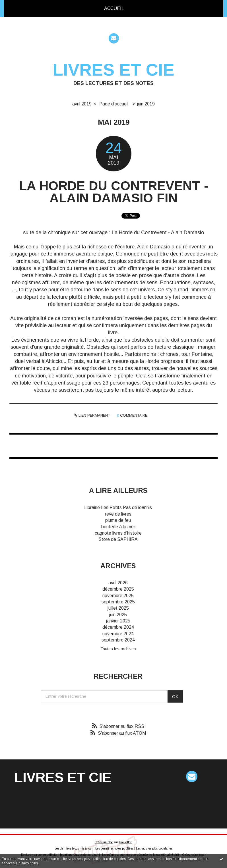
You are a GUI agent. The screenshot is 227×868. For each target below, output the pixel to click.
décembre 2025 (118, 589)
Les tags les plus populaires (154, 849)
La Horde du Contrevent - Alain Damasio (158, 232)
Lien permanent (92, 415)
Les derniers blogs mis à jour (74, 849)
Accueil (114, 8)
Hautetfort (126, 842)
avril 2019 (82, 104)
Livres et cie (113, 70)
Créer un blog (104, 842)
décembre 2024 (118, 627)
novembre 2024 (118, 634)
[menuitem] (114, 9)
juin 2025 (118, 615)
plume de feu (118, 520)
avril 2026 (118, 583)
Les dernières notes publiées (114, 849)
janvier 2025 (118, 621)
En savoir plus (27, 863)
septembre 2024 (118, 640)
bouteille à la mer (118, 527)
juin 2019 (146, 104)
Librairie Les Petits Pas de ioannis (118, 507)
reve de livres (118, 514)
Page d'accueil (114, 104)
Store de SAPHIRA (118, 539)
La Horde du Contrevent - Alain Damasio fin (114, 192)
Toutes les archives (118, 649)
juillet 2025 (118, 608)
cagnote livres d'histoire (118, 533)
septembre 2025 (118, 602)
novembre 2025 (118, 596)
